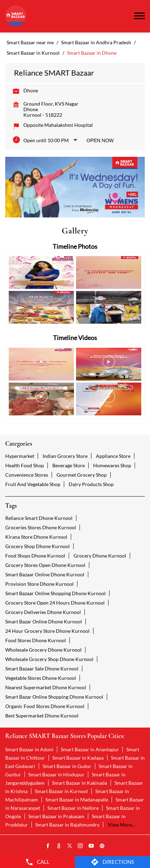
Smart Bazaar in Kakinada (80, 783)
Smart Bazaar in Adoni (29, 749)
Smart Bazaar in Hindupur (56, 774)
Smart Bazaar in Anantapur (90, 749)
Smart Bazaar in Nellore (73, 808)
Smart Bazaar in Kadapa (78, 758)
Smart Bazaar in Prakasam (56, 816)
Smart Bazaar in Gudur (67, 766)
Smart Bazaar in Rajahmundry (67, 825)
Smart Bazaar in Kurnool (61, 791)
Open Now (100, 140)
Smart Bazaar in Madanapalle (77, 800)
